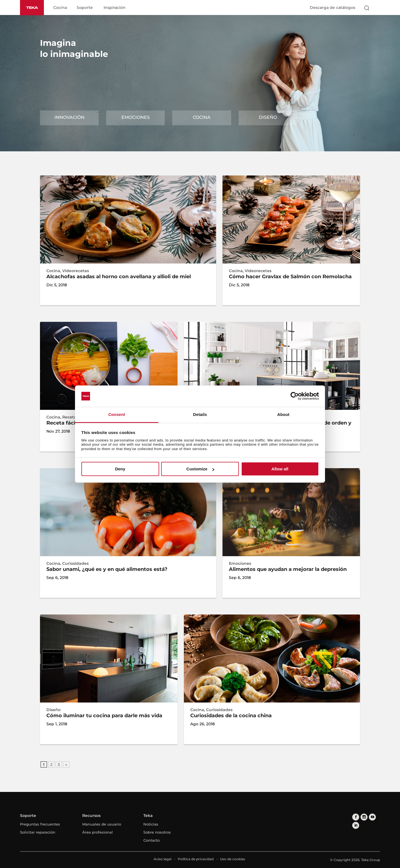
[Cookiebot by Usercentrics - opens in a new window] (295, 396)
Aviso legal (162, 859)
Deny (120, 469)
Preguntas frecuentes (40, 824)
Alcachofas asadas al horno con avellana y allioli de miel (119, 277)
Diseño (268, 117)
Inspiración (115, 8)
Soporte (85, 8)
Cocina (60, 8)
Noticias (151, 824)
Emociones (136, 117)
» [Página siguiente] (66, 764)
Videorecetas (76, 271)
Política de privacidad (196, 859)
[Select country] (377, 8)
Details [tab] (200, 414)
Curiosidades (75, 563)
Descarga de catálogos (332, 7)
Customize (200, 469)
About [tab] (283, 414)
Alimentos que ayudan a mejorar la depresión (288, 569)
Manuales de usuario (102, 824)
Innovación (69, 117)
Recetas (70, 417)
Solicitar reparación (38, 832)
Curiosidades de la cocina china (231, 716)
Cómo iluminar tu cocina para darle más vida (104, 716)
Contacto (152, 840)
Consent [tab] (117, 414)
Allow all (280, 469)
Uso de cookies (232, 859)
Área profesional (97, 832)
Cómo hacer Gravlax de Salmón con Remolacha (290, 277)
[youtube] (372, 817)
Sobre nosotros (157, 832)
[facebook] (356, 817)
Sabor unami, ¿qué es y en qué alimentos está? (107, 569)
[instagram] (364, 817)
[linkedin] (356, 825)
